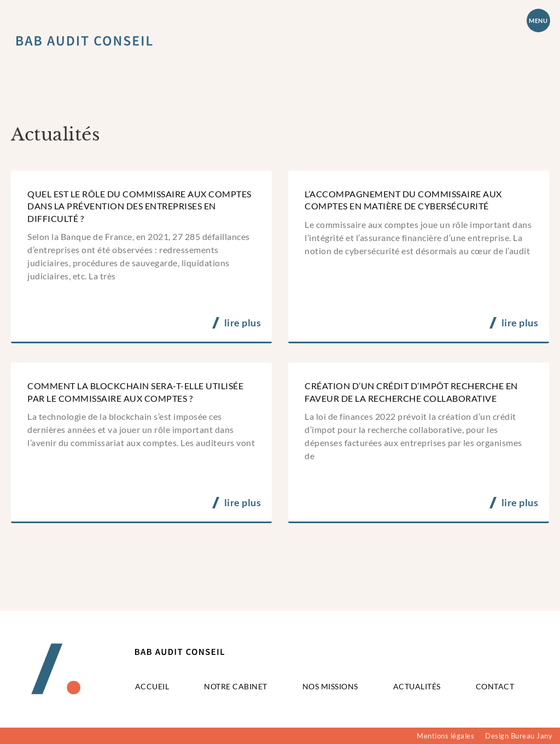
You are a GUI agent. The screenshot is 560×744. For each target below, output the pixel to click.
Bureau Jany (532, 736)
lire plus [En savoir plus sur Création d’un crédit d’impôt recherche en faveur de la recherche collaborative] (520, 502)
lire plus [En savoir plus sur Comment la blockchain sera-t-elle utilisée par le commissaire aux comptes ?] (243, 502)
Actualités (417, 686)
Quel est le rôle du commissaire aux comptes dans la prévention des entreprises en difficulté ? (139, 206)
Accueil (152, 686)
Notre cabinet (236, 686)
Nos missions (330, 686)
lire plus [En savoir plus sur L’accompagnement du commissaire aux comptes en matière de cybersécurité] (520, 323)
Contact (495, 686)
